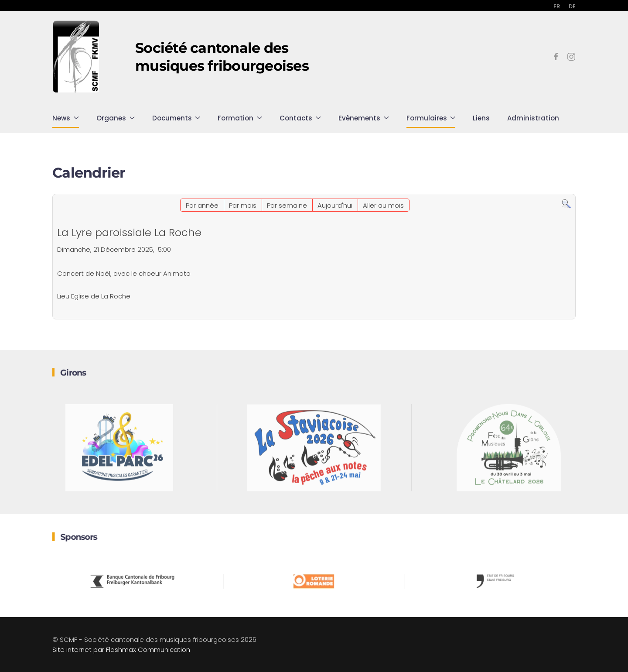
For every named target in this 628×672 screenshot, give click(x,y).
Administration (533, 118)
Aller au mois (383, 205)
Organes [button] (116, 118)
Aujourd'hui (335, 205)
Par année (202, 205)
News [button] (66, 118)
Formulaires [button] (431, 118)
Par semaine (287, 205)
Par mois (243, 205)
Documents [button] (176, 118)
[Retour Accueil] (76, 57)
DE (572, 6)
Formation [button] (240, 118)
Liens (481, 118)
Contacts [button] (300, 118)
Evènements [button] (364, 118)
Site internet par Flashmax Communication (121, 650)
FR (557, 6)
